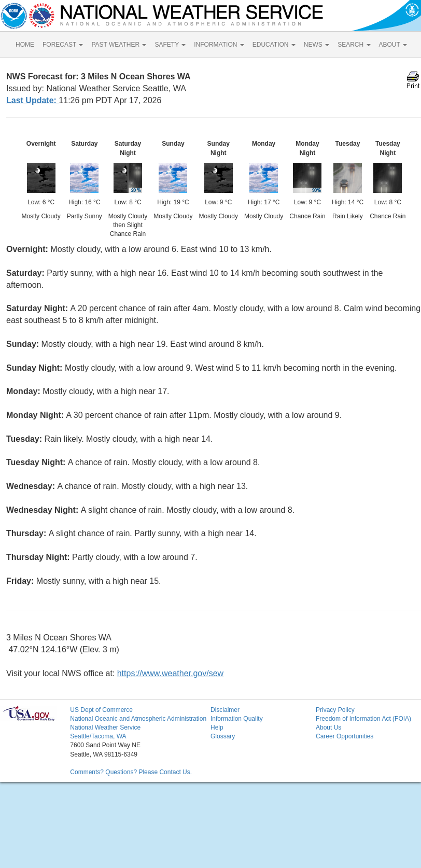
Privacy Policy (335, 710)
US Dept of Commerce (101, 710)
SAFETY (170, 45)
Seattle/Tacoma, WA (98, 736)
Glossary (223, 736)
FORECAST (63, 45)
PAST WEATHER (119, 45)
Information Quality (237, 719)
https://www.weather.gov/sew (170, 673)
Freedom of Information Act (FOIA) (363, 719)
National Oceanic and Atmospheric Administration (138, 719)
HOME (25, 45)
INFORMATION (219, 45)
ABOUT (393, 45)
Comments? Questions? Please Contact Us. (131, 772)
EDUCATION (274, 45)
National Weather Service (105, 727)
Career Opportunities (345, 736)
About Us (328, 727)
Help (217, 727)
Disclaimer (225, 710)
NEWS (317, 45)
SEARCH (354, 45)
